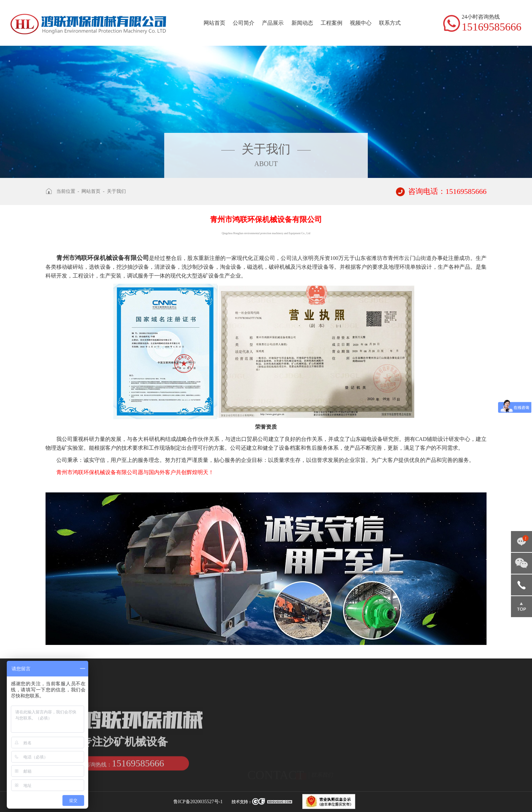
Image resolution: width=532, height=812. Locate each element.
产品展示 (273, 23)
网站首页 (214, 23)
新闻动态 (302, 23)
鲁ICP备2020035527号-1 (198, 802)
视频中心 (361, 23)
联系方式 (390, 23)
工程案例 (331, 23)
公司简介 (244, 23)
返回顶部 (521, 607)
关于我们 (116, 191)
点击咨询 (521, 542)
